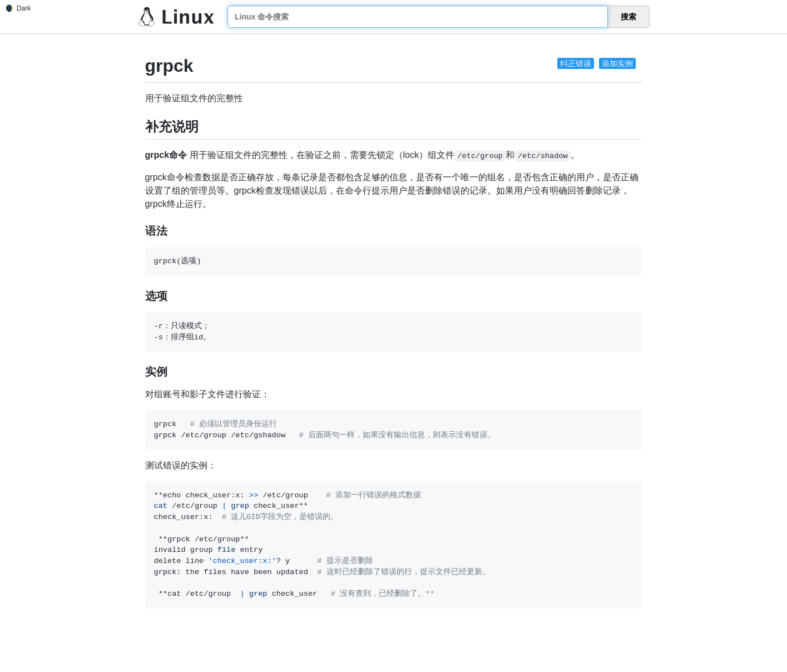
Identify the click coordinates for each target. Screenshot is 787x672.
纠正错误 (576, 63)
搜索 (628, 17)
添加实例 (617, 63)
